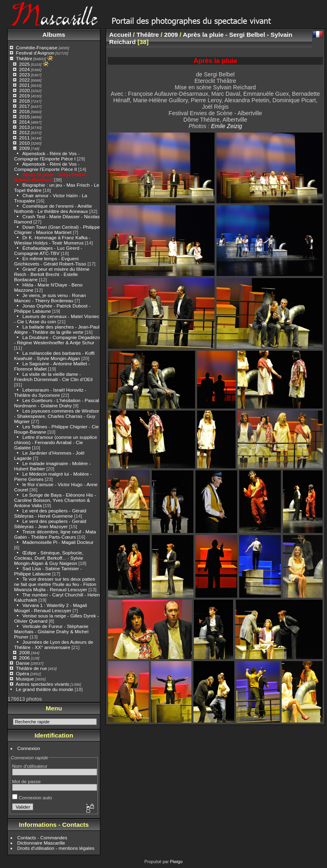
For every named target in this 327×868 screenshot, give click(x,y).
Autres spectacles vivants (43, 684)
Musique (25, 679)
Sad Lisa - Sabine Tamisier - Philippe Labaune (48, 571)
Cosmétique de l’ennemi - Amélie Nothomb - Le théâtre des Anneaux (53, 209)
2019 (24, 96)
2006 (24, 658)
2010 (24, 143)
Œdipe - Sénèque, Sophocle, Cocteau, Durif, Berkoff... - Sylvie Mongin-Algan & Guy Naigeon (49, 558)
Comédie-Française (37, 47)
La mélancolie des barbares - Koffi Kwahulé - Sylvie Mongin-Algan (54, 356)
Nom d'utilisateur (30, 766)
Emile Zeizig (226, 126)
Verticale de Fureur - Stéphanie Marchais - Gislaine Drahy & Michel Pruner (51, 631)
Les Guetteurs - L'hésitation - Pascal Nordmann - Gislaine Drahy (57, 403)
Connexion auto (32, 797)
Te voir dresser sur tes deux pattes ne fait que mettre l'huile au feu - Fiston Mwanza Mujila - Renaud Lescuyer (55, 584)
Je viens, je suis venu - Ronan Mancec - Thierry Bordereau (50, 298)
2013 (24, 127)
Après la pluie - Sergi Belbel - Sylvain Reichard (51, 177)
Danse (23, 663)
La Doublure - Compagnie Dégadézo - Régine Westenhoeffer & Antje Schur (57, 340)
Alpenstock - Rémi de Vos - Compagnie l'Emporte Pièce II (47, 166)
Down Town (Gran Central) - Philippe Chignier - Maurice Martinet (57, 230)
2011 (24, 138)
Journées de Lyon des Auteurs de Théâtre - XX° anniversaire (54, 645)
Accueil (120, 35)
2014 (24, 122)
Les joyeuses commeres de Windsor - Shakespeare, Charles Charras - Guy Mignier (57, 416)
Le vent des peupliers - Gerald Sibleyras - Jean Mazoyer (50, 524)
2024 (24, 69)
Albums (54, 35)
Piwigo (176, 862)
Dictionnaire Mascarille (41, 843)
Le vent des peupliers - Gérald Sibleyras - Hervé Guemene (50, 513)
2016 (24, 111)
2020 (24, 90)
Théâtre (24, 58)
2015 (24, 117)
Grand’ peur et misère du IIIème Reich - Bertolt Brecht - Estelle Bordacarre (52, 274)
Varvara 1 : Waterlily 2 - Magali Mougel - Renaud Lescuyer (51, 608)
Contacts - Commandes (42, 837)
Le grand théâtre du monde (45, 689)
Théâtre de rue (31, 668)
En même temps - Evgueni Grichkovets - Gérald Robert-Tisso (50, 261)
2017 (24, 106)
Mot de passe (27, 781)
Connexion (29, 748)
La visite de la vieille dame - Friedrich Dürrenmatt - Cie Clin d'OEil (53, 377)
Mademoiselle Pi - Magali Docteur (58, 542)
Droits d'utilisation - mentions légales (56, 848)
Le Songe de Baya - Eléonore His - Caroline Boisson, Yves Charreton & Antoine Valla (55, 500)
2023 (24, 75)
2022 (24, 80)
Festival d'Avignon (35, 53)
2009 (24, 148)
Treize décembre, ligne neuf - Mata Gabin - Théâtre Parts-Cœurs (55, 534)
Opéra (22, 673)
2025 (24, 64)
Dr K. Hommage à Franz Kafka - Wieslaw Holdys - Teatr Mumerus (52, 240)
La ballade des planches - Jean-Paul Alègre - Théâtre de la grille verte (57, 329)
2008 (24, 652)
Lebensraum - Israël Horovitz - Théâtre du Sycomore (50, 392)
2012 (24, 132)
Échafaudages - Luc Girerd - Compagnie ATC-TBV (48, 251)
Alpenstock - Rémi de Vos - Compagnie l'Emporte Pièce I (47, 156)
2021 (24, 85)
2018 (24, 101)
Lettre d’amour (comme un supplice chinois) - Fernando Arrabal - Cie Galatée (56, 442)
